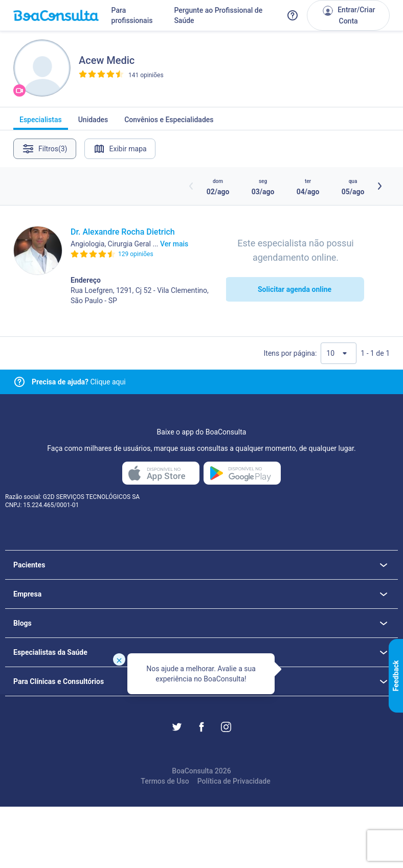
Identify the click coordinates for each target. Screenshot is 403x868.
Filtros (45, 149)
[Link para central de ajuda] (19, 382)
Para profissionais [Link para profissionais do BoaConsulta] (132, 15)
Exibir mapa (120, 149)
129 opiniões (136, 254)
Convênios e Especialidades (169, 123)
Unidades (93, 123)
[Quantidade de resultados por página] (339, 353)
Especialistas (41, 123)
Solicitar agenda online (295, 289)
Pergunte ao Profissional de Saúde (218, 15)
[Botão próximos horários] (379, 186)
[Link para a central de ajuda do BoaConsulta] (293, 15)
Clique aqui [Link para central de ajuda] (79, 382)
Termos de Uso (165, 781)
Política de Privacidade (234, 781)
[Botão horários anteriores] (191, 186)
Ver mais (174, 244)
